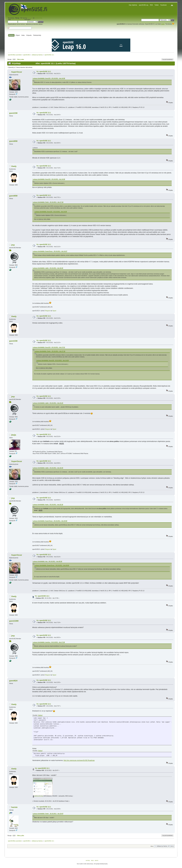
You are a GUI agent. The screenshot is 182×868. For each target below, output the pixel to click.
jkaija (14, 435)
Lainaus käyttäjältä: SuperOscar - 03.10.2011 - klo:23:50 (50, 521)
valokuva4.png (38, 796)
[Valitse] (40, 715)
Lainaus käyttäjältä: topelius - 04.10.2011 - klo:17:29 (49, 642)
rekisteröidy (38, 18)
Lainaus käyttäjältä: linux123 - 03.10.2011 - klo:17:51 (49, 347)
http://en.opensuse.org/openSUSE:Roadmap (79, 760)
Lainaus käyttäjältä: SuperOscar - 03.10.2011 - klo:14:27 (50, 251)
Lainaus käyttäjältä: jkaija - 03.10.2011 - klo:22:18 (48, 505)
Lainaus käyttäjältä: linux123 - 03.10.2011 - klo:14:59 (49, 78)
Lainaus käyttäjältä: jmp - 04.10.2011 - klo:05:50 (47, 561)
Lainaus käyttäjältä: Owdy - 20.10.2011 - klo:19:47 (48, 814)
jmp (13, 245)
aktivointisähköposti (18, 19)
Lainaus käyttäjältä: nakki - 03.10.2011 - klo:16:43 (48, 268)
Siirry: (152, 846)
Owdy (14, 166)
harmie (14, 807)
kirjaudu (30, 18)
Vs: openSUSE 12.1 (44, 72)
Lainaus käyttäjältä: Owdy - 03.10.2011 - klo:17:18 (48, 202)
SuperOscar (17, 72)
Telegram (47, 311)
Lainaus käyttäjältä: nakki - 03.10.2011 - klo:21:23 (48, 403)
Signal (54, 311)
